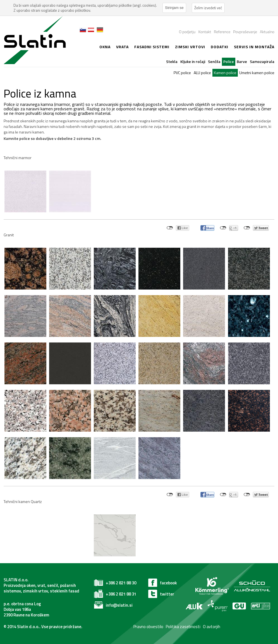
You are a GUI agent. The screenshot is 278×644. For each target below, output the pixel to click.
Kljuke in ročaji (193, 61)
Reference (222, 32)
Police (229, 61)
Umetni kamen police (257, 73)
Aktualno (267, 32)
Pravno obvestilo (148, 627)
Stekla (172, 61)
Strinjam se (174, 8)
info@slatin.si (119, 605)
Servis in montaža (254, 47)
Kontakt (205, 32)
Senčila (214, 61)
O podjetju (187, 32)
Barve (242, 61)
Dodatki (220, 47)
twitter (167, 594)
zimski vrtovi (190, 47)
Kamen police (225, 73)
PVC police (182, 73)
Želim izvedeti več (208, 8)
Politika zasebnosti (183, 627)
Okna (105, 47)
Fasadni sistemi (152, 47)
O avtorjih (212, 627)
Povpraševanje (245, 32)
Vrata (122, 47)
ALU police (202, 73)
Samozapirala (262, 61)
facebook (168, 583)
